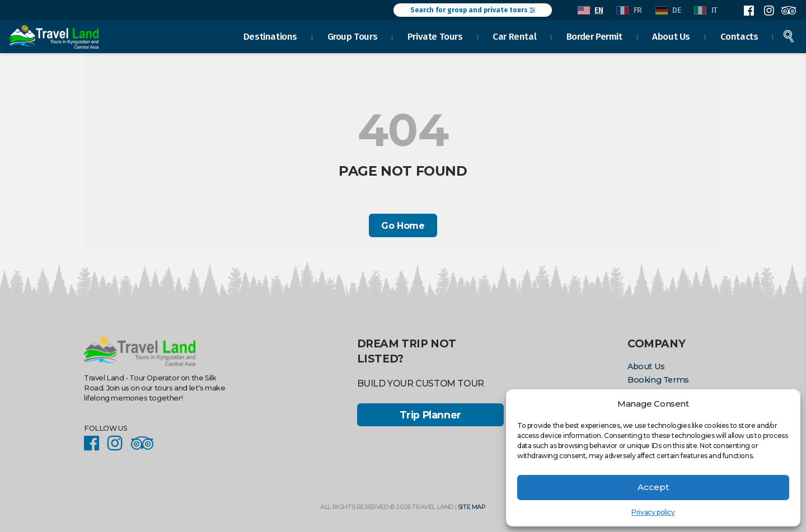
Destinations (270, 36)
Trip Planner (430, 415)
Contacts (739, 36)
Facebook (749, 11)
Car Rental (515, 36)
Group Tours (353, 36)
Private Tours (435, 36)
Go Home (403, 226)
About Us (672, 36)
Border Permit (594, 36)
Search (789, 36)
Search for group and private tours (473, 10)
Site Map (472, 507)
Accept (653, 487)
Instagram (768, 11)
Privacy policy (653, 512)
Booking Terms (658, 380)
